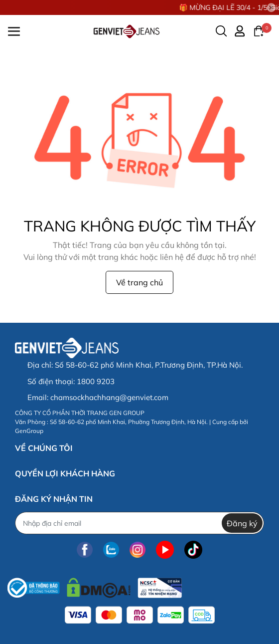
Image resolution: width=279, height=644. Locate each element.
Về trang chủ (139, 282)
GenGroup (29, 431)
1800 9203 (96, 381)
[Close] (272, 7)
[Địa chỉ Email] (139, 523)
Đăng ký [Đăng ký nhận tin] (242, 523)
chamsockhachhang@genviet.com (109, 397)
